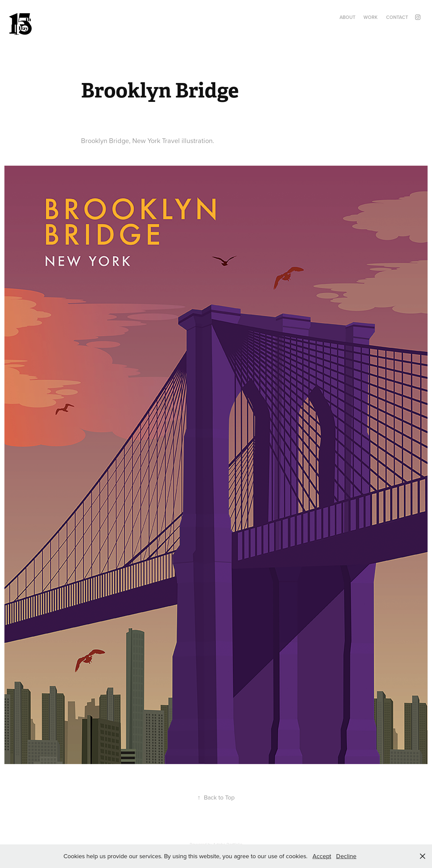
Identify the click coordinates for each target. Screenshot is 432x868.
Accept (322, 856)
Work (371, 17)
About (347, 17)
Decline (346, 856)
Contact (397, 17)
